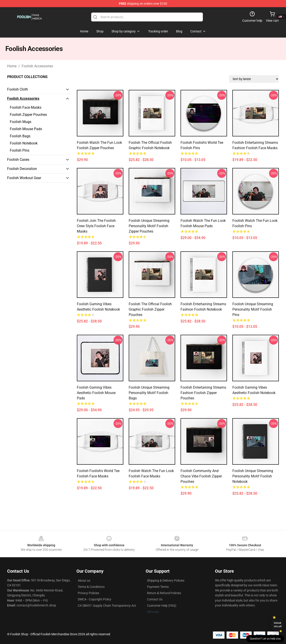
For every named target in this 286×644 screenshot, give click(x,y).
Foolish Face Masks (26, 107)
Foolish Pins (20, 150)
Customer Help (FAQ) (162, 606)
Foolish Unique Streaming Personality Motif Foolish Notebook (253, 476)
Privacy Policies (88, 593)
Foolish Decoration (22, 169)
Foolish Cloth (18, 89)
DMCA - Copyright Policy (95, 599)
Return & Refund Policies (164, 593)
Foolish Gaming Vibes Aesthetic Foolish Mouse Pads (96, 393)
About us (84, 580)
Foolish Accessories (37, 66)
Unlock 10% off (278, 625)
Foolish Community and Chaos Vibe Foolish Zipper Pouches (201, 476)
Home (12, 66)
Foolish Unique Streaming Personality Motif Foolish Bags (149, 393)
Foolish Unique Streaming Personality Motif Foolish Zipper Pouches (149, 226)
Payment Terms (158, 587)
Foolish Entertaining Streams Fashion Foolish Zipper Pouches (203, 393)
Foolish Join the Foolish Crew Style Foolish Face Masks (96, 226)
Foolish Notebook (24, 143)
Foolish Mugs (21, 122)
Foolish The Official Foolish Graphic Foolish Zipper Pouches (150, 309)
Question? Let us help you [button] (265, 639)
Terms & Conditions (91, 587)
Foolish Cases (18, 160)
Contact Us (155, 599)
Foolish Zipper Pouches (28, 115)
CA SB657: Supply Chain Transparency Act (107, 606)
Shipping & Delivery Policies (166, 580)
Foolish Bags (20, 136)
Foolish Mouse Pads (26, 129)
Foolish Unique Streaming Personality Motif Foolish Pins (253, 309)
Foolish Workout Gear (24, 178)
